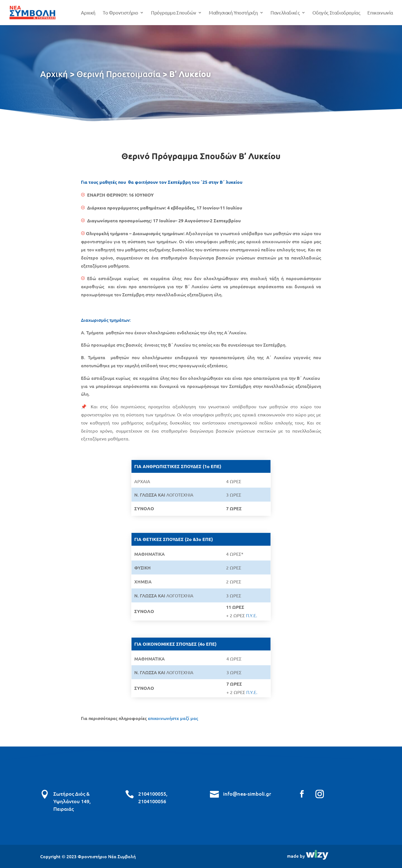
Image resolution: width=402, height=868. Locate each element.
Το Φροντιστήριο (120, 13)
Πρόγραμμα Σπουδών (174, 13)
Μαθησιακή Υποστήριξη (233, 13)
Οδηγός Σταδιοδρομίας (336, 13)
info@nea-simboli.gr (247, 794)
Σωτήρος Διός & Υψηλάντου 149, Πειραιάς (72, 801)
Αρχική (88, 13)
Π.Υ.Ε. (252, 615)
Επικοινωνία (380, 13)
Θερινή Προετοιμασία (119, 74)
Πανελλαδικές (285, 13)
